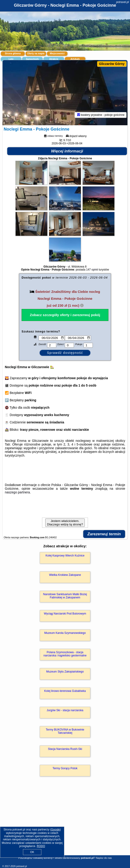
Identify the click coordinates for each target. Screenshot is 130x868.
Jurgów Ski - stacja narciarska (65, 710)
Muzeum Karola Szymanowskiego (65, 633)
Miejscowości (57, 54)
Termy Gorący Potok (65, 768)
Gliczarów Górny (112, 64)
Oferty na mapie (36, 54)
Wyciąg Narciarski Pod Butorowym (65, 614)
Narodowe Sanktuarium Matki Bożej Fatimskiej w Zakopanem (65, 596)
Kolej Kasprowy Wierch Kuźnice (65, 556)
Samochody (32, 59)
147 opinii (92, 270)
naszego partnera (17, 492)
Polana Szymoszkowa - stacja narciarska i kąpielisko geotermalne (65, 654)
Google (55, 830)
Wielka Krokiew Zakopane (65, 575)
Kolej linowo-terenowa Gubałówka (65, 691)
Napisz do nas (104, 858)
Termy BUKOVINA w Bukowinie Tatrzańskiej (65, 731)
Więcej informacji (67, 151)
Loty (11, 59)
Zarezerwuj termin (104, 534)
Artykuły (75, 59)
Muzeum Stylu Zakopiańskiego (65, 672)
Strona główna (13, 54)
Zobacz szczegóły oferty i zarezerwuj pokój (65, 315)
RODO (41, 846)
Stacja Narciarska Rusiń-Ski (65, 749)
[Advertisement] (65, 822)
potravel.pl (123, 2)
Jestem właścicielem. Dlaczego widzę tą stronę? (65, 523)
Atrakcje (54, 59)
